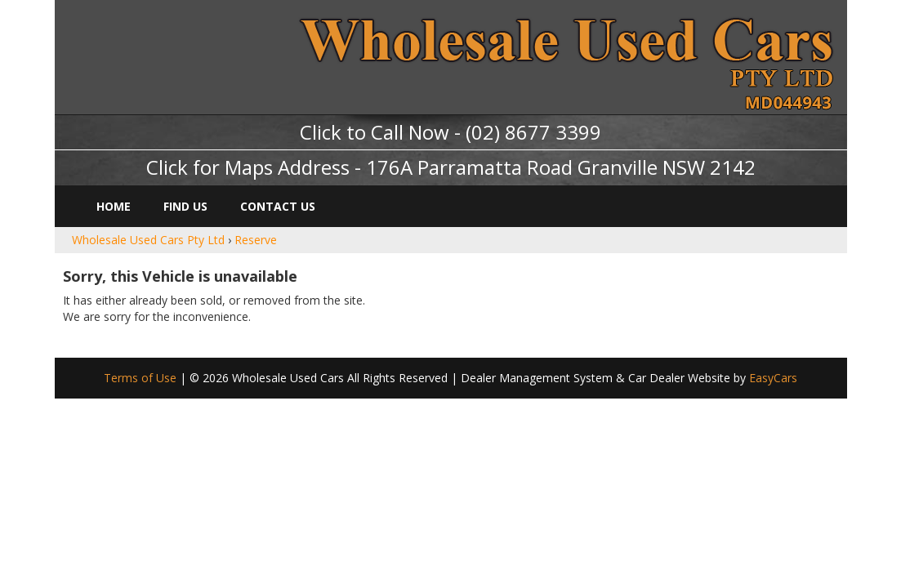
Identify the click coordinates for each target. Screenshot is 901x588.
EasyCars (773, 378)
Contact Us (278, 206)
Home (114, 206)
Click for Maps (210, 167)
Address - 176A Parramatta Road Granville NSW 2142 (517, 167)
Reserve (256, 240)
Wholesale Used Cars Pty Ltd (148, 240)
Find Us (185, 206)
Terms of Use (142, 378)
